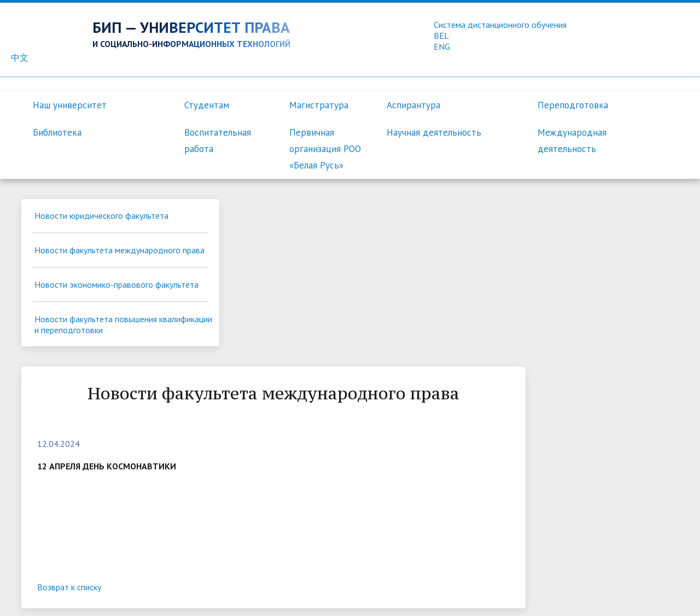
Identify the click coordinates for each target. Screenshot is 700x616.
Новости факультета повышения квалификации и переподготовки (97, 359)
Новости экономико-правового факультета (94, 313)
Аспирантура (413, 105)
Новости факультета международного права (80, 268)
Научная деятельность (434, 132)
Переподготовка (573, 105)
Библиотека (57, 132)
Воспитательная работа (218, 141)
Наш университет (70, 105)
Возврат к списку (240, 421)
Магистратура (319, 105)
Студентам (207, 105)
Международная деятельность (572, 141)
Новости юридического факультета (79, 223)
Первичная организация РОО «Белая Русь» (325, 149)
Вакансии (421, 597)
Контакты (374, 597)
